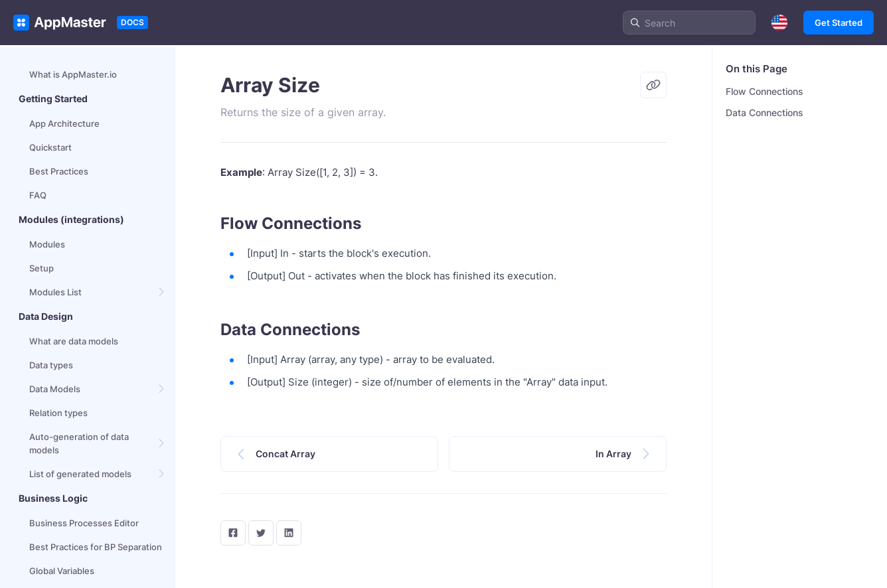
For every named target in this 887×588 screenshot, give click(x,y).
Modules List (55, 292)
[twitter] (261, 533)
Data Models (55, 389)
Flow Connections (765, 91)
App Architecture (64, 123)
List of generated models (80, 474)
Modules (47, 244)
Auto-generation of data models (79, 443)
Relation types (58, 413)
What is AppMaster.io (73, 74)
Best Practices (59, 171)
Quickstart (50, 147)
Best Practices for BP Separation (96, 547)
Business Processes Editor (84, 523)
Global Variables (62, 571)
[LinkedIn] (289, 533)
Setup (41, 268)
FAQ (38, 195)
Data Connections (765, 112)
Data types (51, 365)
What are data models (74, 341)
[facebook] (233, 533)
